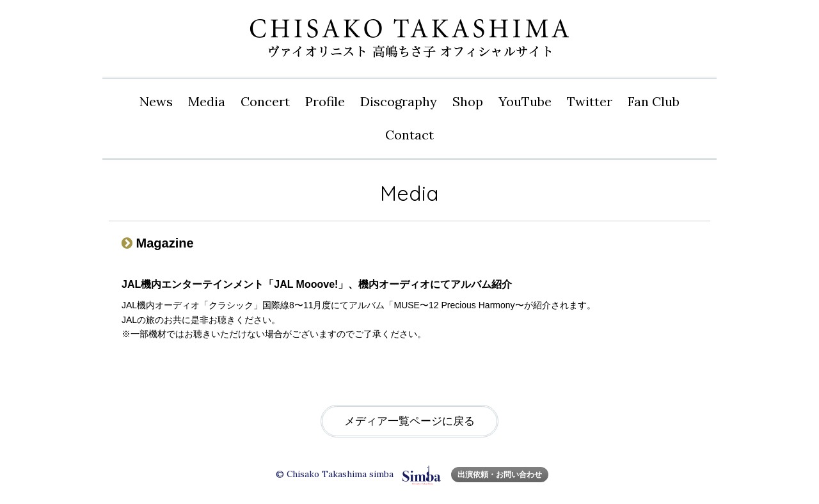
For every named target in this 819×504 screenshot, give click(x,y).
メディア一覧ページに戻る (409, 421)
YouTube (525, 101)
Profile (325, 101)
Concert (265, 101)
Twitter (590, 101)
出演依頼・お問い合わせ (500, 474)
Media (207, 101)
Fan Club (654, 101)
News (156, 101)
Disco (399, 102)
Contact (409, 135)
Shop (468, 101)
